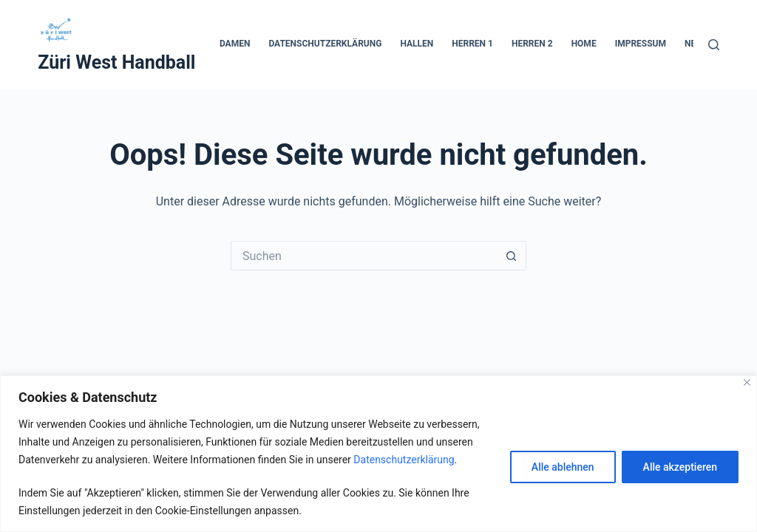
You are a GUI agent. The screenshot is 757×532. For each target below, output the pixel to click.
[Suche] (714, 45)
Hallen (417, 44)
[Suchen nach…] (364, 256)
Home (584, 44)
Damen (235, 44)
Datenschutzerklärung (404, 460)
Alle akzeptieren (680, 467)
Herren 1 (472, 44)
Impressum (641, 44)
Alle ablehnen (563, 467)
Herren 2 (532, 44)
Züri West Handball (116, 62)
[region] (378, 454)
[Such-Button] (512, 256)
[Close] (747, 382)
